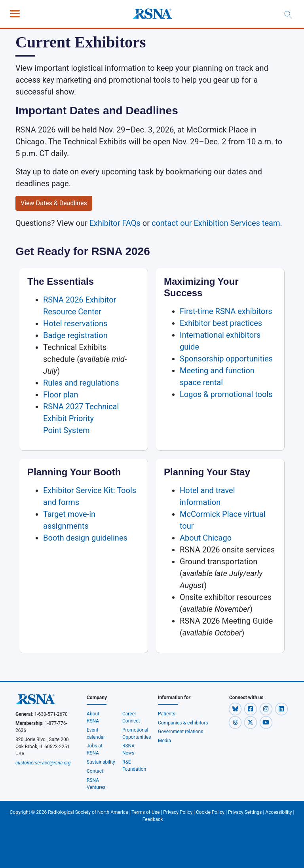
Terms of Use (145, 812)
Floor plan (61, 395)
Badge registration (75, 335)
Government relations (181, 732)
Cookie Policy (210, 812)
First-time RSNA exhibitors (226, 311)
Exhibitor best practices (221, 323)
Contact (95, 771)
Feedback (153, 819)
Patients (167, 714)
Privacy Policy (178, 812)
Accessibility (278, 812)
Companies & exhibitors (183, 723)
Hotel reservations (75, 323)
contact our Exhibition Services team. (217, 223)
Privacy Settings (245, 812)
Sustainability (101, 762)
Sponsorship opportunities (226, 359)
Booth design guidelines (85, 538)
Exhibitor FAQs (115, 223)
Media (164, 741)
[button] (236, 709)
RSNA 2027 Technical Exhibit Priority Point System (81, 418)
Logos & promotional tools (226, 394)
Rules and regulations (81, 383)
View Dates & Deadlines (54, 203)
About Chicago (206, 538)
